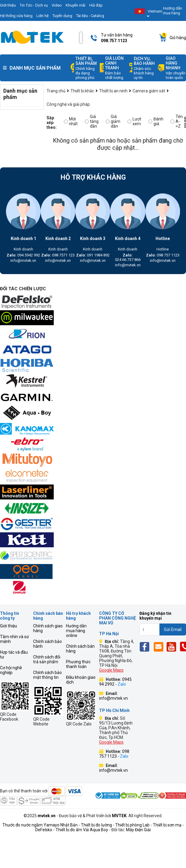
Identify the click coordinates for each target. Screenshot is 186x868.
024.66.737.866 (128, 257)
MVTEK (119, 816)
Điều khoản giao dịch (81, 680)
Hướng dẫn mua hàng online (76, 631)
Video (57, 5)
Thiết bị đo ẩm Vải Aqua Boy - (83, 830)
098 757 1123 (163, 255)
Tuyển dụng (62, 16)
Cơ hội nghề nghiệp (11, 670)
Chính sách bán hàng (80, 649)
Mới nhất (71, 121)
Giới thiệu (9, 626)
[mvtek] (93, 302)
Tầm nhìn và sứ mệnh (14, 639)
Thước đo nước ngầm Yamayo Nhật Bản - (41, 825)
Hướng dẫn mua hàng (173, 11)
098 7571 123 (58, 255)
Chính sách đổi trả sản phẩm (47, 659)
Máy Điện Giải (138, 830)
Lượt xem (134, 121)
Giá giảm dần (113, 121)
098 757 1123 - (114, 754)
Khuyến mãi (76, 5)
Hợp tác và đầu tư (14, 655)
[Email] (160, 647)
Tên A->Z (177, 121)
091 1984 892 (93, 255)
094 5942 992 (23, 255)
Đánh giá (156, 121)
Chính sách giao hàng (48, 628)
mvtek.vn (47, 816)
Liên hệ (43, 16)
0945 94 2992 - (115, 682)
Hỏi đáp (96, 5)
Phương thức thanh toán (78, 664)
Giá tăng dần (92, 121)
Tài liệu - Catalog (90, 16)
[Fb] (146, 647)
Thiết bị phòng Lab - (134, 825)
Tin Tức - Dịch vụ (34, 5)
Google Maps (111, 670)
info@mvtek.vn (23, 260)
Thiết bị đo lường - (98, 825)
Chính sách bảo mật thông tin (47, 675)
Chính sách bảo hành (47, 644)
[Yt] (173, 647)
